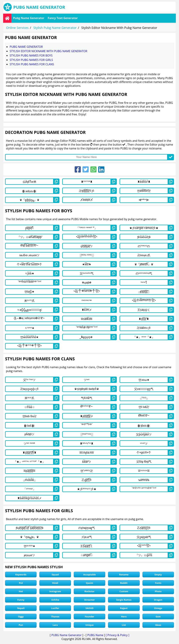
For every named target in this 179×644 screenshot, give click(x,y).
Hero (124, 617)
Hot (21, 591)
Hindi (55, 583)
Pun (21, 625)
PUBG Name (95, 635)
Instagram (55, 591)
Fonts (158, 583)
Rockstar (89, 591)
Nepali (21, 608)
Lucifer (55, 608)
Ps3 (21, 583)
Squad (55, 575)
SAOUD (89, 608)
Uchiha (55, 600)
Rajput (124, 608)
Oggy (21, 617)
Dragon (158, 600)
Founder (89, 617)
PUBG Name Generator (67, 635)
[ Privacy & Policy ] (118, 635)
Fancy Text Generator (63, 18)
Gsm (158, 617)
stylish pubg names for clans (32, 64)
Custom (124, 591)
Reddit (124, 583)
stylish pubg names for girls (31, 60)
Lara (55, 625)
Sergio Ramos (124, 600)
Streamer (90, 600)
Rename (124, 575)
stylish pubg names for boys (31, 55)
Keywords (21, 575)
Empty (158, 575)
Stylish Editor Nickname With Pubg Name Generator (48, 51)
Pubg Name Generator (29, 18)
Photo (158, 591)
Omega (158, 608)
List (124, 625)
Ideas (158, 625)
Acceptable (89, 575)
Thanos (55, 617)
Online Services (17, 28)
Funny (21, 600)
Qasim (89, 583)
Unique (90, 625)
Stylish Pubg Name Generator (55, 28)
